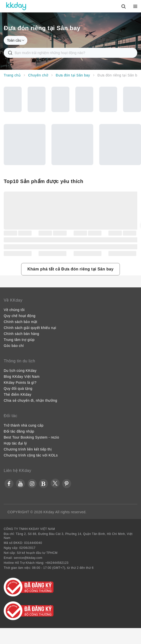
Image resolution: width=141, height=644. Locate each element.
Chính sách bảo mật (21, 322)
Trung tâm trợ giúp (19, 340)
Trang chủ (12, 75)
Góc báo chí (14, 346)
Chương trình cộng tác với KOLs (31, 455)
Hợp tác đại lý (15, 443)
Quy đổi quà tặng (18, 388)
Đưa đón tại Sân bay (73, 75)
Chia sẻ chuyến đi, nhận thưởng (30, 400)
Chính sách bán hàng (22, 334)
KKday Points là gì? (20, 383)
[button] (70, 269)
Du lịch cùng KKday (20, 371)
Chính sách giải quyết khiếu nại (30, 328)
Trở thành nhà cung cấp (24, 425)
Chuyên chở (38, 75)
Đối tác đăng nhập (19, 431)
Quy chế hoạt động (20, 316)
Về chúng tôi (14, 310)
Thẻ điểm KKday (18, 394)
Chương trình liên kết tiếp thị (28, 449)
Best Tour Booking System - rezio (31, 437)
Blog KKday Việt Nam (22, 377)
